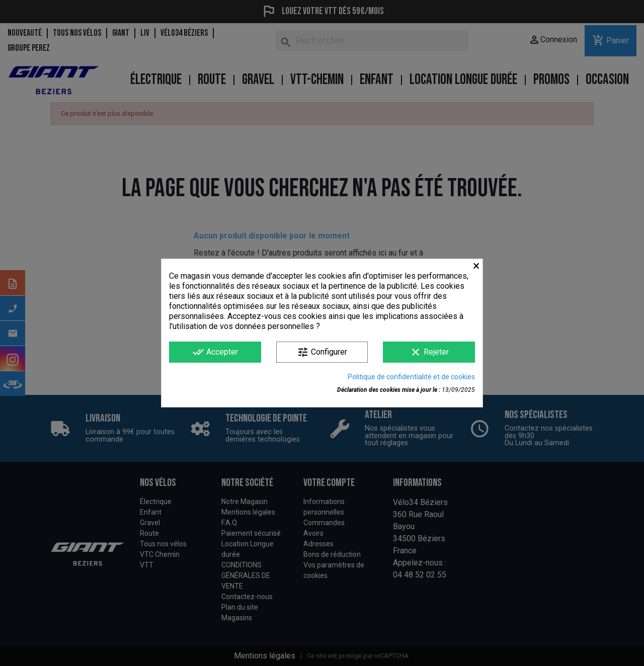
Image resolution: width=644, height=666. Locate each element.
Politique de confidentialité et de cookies (411, 377)
